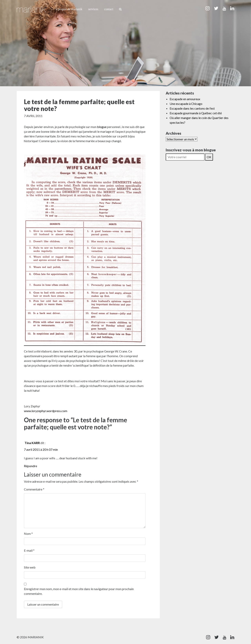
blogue (102, 127)
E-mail (29, 550)
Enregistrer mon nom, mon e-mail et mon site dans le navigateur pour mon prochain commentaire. (79, 591)
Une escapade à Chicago (186, 104)
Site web (30, 567)
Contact (109, 9)
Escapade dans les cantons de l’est (192, 108)
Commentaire (34, 489)
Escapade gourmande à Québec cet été (196, 113)
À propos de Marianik (69, 9)
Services (93, 9)
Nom (28, 534)
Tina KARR (32, 443)
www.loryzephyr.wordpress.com (46, 411)
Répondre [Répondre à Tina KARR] (30, 466)
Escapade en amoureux (185, 99)
